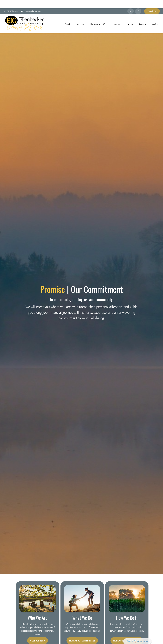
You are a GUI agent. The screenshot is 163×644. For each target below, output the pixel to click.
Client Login (152, 3)
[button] (67, 15)
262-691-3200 (10, 3)
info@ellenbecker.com (31, 3)
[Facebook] (138, 3)
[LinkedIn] (131, 3)
